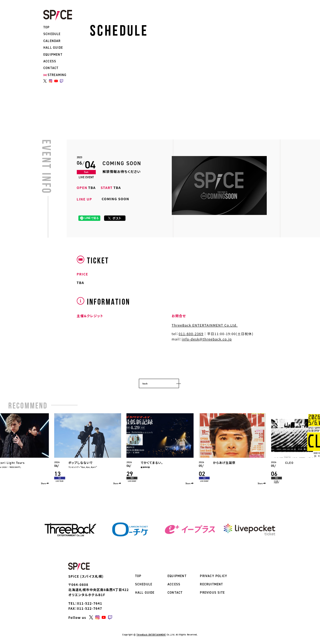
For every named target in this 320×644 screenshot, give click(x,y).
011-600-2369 (191, 334)
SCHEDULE (52, 34)
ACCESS (50, 61)
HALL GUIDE (53, 48)
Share (45, 483)
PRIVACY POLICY (214, 576)
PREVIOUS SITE (212, 593)
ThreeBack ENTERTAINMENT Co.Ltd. (205, 325)
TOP (47, 27)
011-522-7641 (90, 603)
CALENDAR (52, 41)
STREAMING (55, 75)
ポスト (115, 218)
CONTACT (51, 68)
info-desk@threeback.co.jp (207, 339)
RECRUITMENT (211, 584)
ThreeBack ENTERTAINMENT (151, 635)
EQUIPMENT (53, 55)
